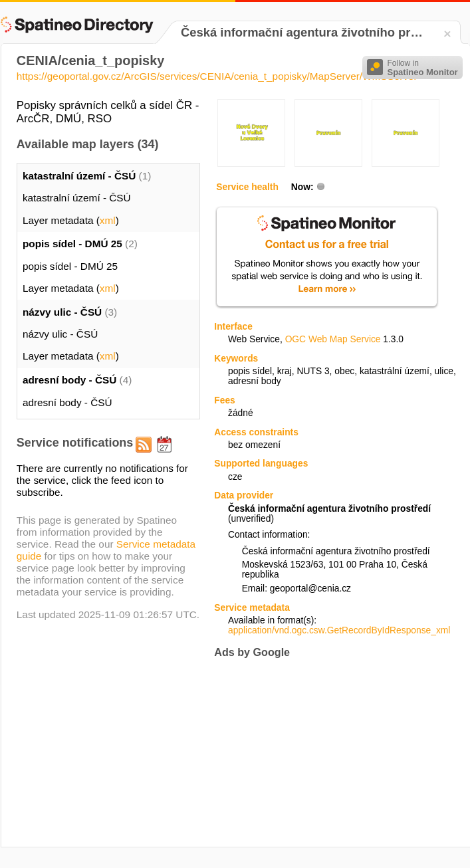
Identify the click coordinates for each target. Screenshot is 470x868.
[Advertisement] (303, 752)
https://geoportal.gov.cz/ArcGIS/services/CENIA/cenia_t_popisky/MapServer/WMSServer (217, 76)
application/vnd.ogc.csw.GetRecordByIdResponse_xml (339, 630)
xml (108, 220)
